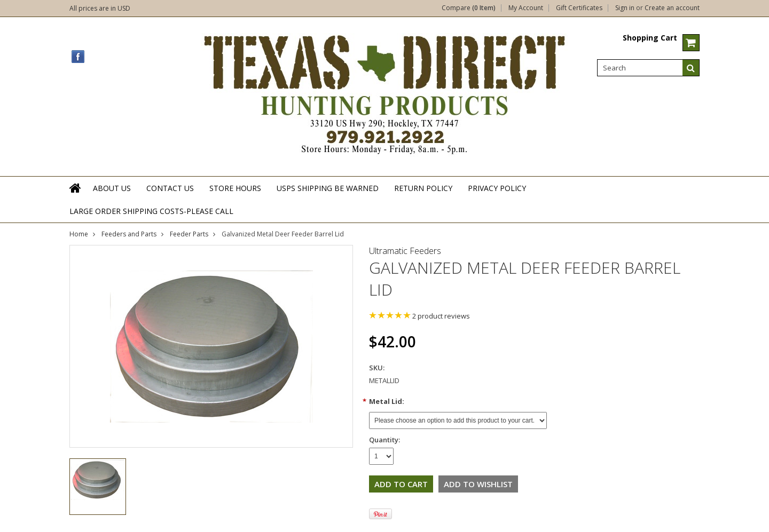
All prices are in (100, 8)
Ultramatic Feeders (405, 251)
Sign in (625, 8)
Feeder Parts (189, 234)
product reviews (441, 316)
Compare (469, 8)
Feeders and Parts (129, 234)
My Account (526, 8)
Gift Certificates (579, 8)
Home (79, 234)
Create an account (672, 8)
